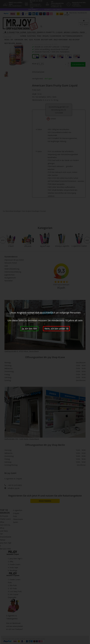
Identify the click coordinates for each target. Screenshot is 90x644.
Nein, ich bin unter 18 (56, 329)
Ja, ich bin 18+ (29, 329)
